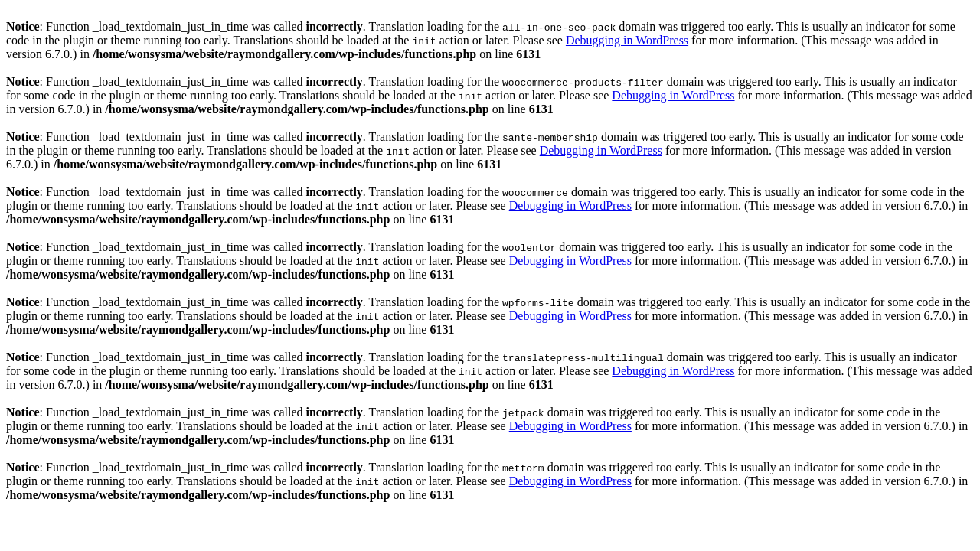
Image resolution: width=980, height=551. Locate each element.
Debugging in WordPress (627, 40)
